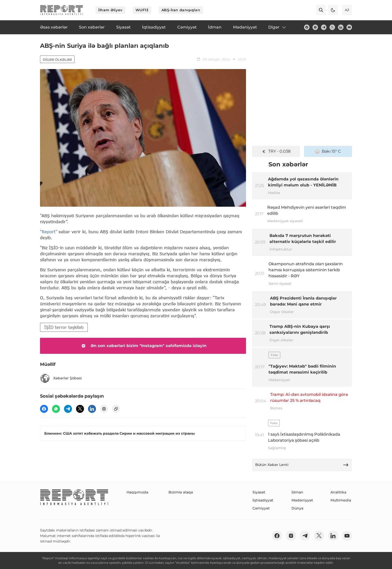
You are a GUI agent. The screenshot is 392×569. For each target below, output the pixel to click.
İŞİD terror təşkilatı (64, 327)
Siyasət (259, 492)
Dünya (297, 508)
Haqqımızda (137, 492)
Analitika (338, 492)
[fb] (307, 27)
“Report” (48, 232)
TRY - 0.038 (276, 151)
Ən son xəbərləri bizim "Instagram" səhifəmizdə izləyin (143, 346)
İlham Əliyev (110, 10)
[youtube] (349, 27)
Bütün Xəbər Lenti (302, 465)
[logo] (61, 10)
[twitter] (332, 27)
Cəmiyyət (261, 508)
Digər (277, 27)
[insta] (315, 27)
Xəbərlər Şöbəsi (61, 378)
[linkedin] (341, 27)
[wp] (56, 409)
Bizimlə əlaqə (181, 492)
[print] (104, 409)
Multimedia (341, 500)
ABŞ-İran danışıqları (181, 10)
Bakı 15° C (328, 151)
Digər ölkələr (57, 60)
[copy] (116, 409)
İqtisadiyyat (263, 500)
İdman (297, 492)
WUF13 (142, 10)
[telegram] (324, 27)
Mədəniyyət (302, 500)
